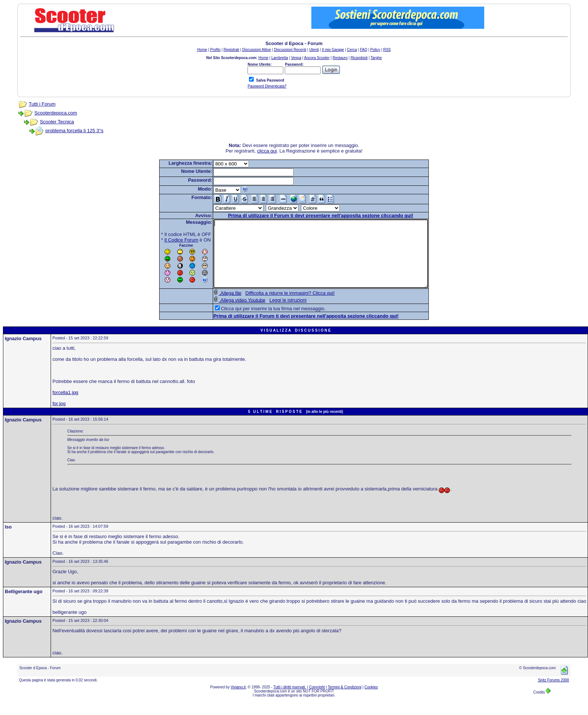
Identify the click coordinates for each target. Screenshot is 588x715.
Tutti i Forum (42, 104)
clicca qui (267, 151)
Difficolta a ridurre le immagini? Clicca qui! (277, 306)
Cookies (371, 700)
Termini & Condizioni (345, 700)
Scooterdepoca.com (56, 113)
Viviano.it (238, 700)
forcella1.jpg (65, 406)
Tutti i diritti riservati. (290, 700)
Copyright (317, 700)
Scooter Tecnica (57, 122)
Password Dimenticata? (267, 86)
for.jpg (59, 417)
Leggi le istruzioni (275, 313)
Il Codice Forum (168, 240)
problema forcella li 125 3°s (74, 131)
